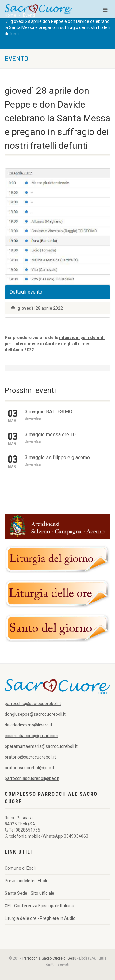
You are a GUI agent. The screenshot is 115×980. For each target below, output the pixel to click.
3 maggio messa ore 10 (50, 435)
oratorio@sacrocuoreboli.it (30, 757)
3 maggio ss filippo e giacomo (57, 457)
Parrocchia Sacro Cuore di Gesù (50, 958)
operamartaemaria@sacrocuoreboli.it (41, 746)
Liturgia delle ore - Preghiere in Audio (40, 918)
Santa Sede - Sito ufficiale (29, 893)
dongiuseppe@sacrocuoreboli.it (35, 714)
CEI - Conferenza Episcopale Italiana (39, 906)
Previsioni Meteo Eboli (26, 881)
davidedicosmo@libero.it (28, 725)
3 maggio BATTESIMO (49, 412)
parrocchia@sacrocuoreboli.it (33, 704)
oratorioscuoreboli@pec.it (29, 768)
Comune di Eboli (20, 868)
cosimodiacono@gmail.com (31, 736)
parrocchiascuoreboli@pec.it (32, 778)
